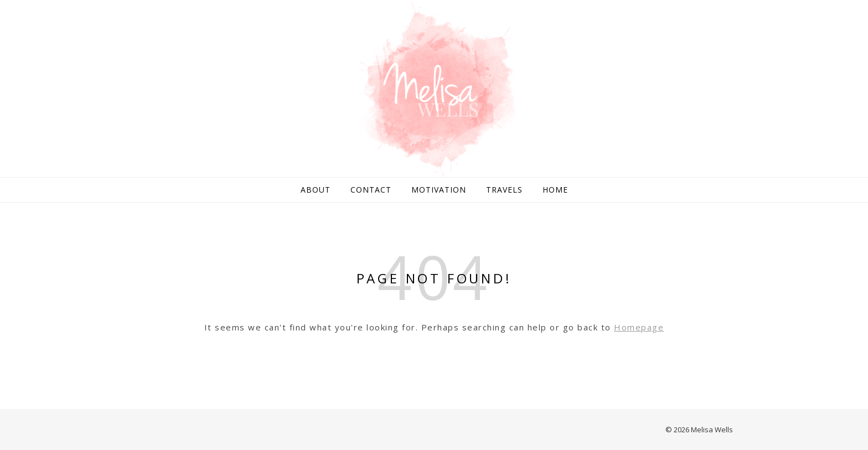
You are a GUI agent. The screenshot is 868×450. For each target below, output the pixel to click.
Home (555, 190)
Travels (504, 190)
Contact (371, 190)
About (316, 190)
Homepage (639, 327)
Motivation (439, 190)
